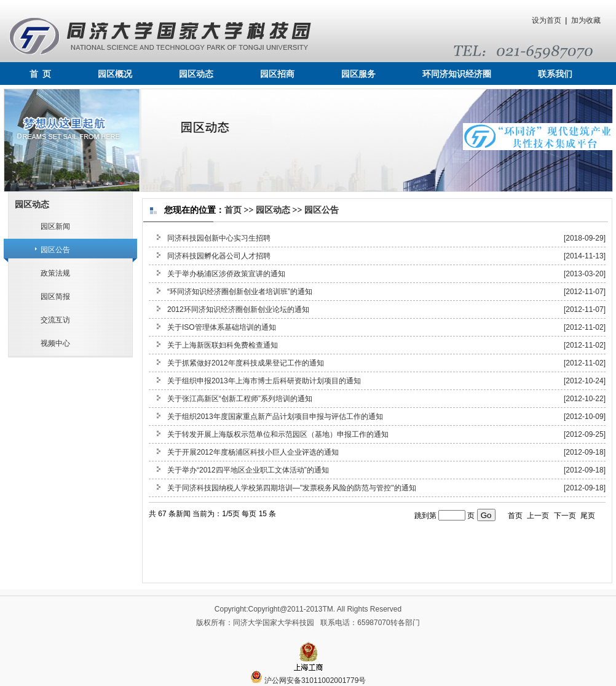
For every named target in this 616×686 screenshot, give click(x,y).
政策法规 (55, 273)
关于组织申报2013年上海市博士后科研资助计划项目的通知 (264, 381)
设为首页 (547, 20)
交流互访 (55, 320)
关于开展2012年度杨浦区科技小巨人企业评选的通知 (253, 452)
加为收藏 (586, 20)
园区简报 (55, 297)
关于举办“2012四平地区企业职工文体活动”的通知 (248, 470)
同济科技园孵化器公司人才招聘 (219, 256)
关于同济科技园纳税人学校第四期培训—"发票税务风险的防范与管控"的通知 (292, 488)
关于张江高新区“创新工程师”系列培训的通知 (240, 399)
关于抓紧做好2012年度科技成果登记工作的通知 (246, 363)
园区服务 (358, 74)
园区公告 (55, 250)
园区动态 (196, 74)
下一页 (565, 516)
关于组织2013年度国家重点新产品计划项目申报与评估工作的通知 (275, 417)
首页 (233, 210)
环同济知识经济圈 (457, 74)
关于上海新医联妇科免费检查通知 (223, 345)
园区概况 (115, 74)
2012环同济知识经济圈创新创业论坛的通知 (238, 309)
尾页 (588, 516)
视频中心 (55, 343)
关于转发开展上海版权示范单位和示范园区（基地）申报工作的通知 (278, 434)
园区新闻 (55, 226)
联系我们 (555, 74)
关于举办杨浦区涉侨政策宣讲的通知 (226, 274)
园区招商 (277, 74)
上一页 (538, 516)
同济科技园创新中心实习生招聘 (219, 238)
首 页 (40, 74)
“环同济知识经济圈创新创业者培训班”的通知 (240, 292)
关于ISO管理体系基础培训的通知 (222, 327)
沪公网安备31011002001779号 (308, 680)
